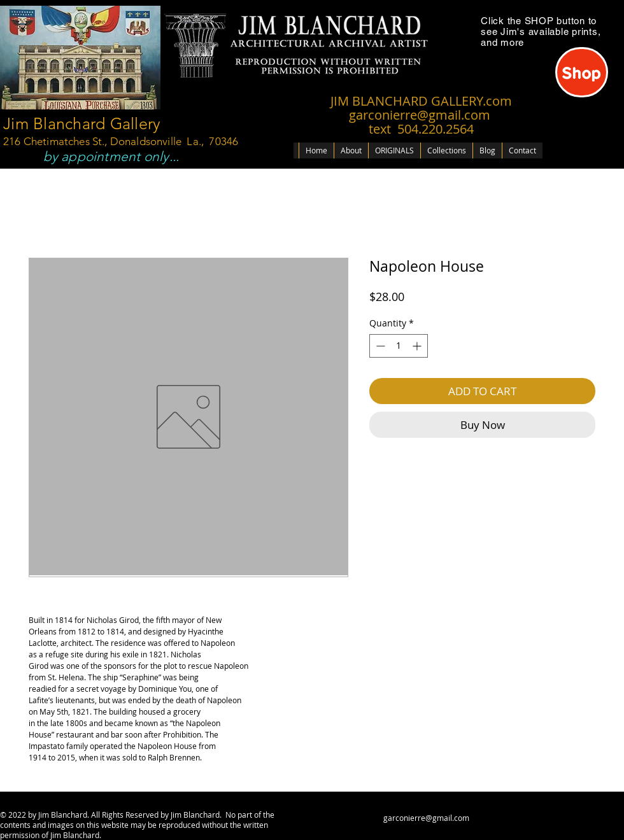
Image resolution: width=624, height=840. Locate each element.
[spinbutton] (399, 346)
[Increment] (418, 346)
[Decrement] (379, 346)
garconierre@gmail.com (426, 818)
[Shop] (582, 72)
